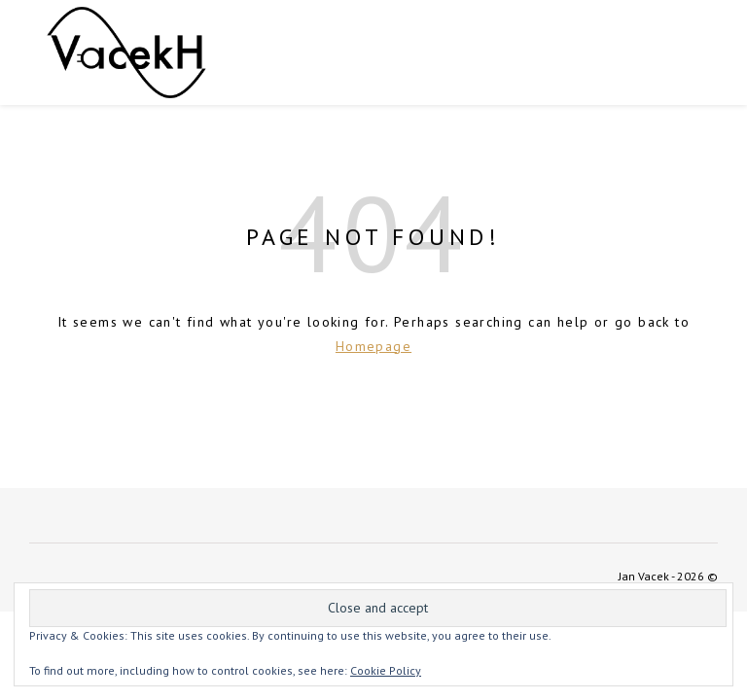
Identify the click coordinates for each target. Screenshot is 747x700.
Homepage (373, 346)
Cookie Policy (386, 670)
